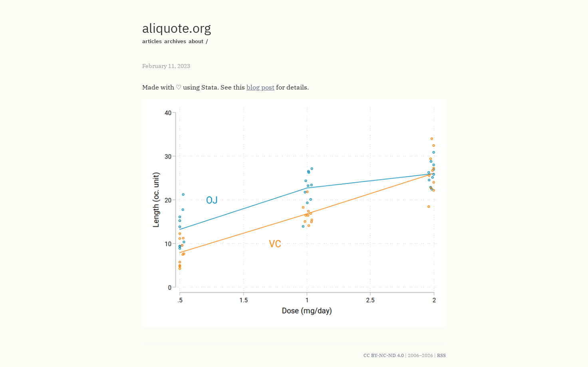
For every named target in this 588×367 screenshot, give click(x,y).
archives (175, 41)
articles (152, 41)
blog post (260, 87)
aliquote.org (177, 28)
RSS (441, 355)
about (196, 41)
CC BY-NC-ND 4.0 (384, 355)
